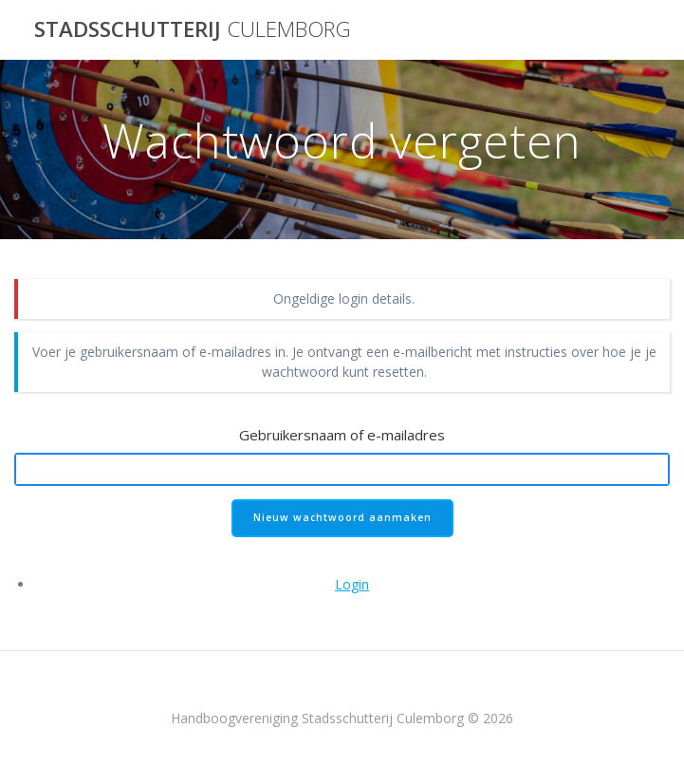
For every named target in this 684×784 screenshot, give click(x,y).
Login (352, 584)
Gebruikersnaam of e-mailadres (342, 435)
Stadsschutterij (193, 29)
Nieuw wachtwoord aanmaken (342, 517)
